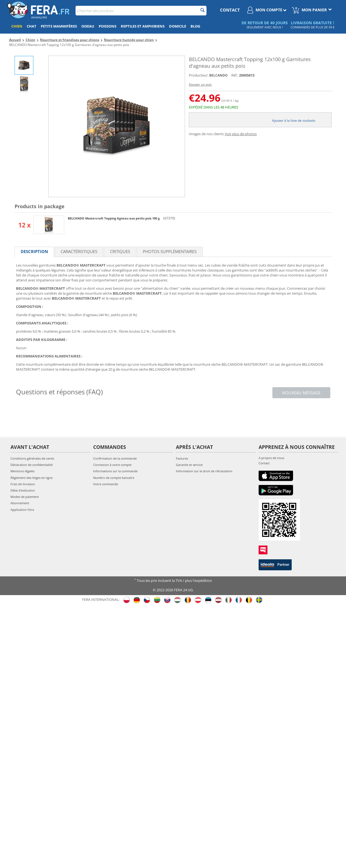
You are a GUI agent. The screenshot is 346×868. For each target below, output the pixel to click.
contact (230, 10)
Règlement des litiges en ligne (32, 478)
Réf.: (235, 75)
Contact (264, 463)
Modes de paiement (25, 497)
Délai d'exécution (23, 490)
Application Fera (22, 510)
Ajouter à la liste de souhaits (294, 120)
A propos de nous (271, 458)
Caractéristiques (79, 251)
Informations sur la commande (115, 471)
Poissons (108, 26)
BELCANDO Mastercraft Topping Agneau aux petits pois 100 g (114, 218)
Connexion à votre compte (112, 465)
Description (34, 251)
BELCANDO (218, 75)
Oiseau (88, 26)
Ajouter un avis (200, 84)
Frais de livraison (23, 484)
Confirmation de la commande (115, 458)
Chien (17, 26)
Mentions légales (22, 471)
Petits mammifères (59, 26)
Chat (32, 26)
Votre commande (106, 484)
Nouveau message (301, 393)
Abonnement (20, 503)
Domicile (178, 26)
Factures (182, 458)
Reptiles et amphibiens (143, 26)
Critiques (120, 251)
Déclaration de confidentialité (32, 465)
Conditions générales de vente (32, 458)
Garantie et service (189, 465)
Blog (195, 26)
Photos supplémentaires (170, 251)
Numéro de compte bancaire (114, 478)
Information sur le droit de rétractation (204, 471)
